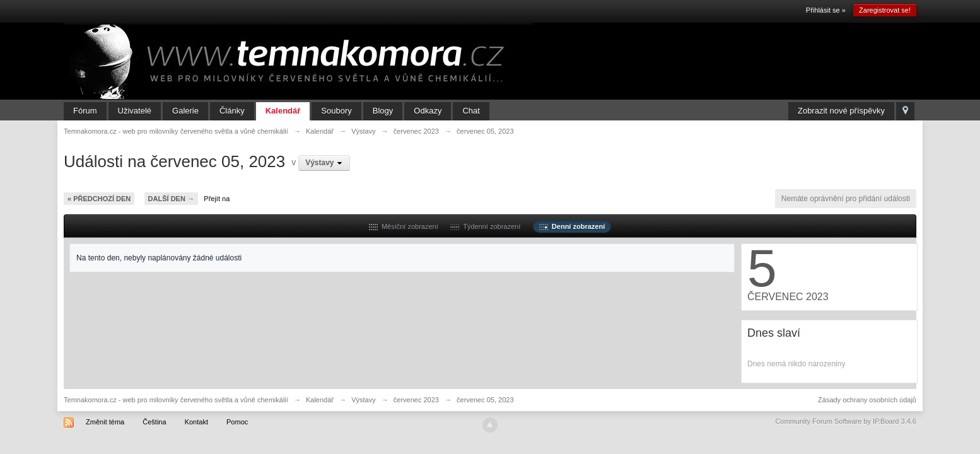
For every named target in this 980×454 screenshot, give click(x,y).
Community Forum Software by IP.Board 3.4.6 (846, 421)
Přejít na (217, 199)
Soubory (336, 111)
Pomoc (237, 422)
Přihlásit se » (826, 10)
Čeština (154, 422)
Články (232, 111)
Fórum (85, 111)
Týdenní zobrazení (485, 226)
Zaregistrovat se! (885, 10)
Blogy (383, 111)
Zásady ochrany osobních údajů (867, 400)
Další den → (171, 199)
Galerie (185, 111)
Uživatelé (135, 111)
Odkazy (428, 111)
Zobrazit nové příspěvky (841, 111)
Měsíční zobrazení (404, 226)
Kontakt (196, 422)
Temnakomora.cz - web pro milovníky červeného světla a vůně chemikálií (176, 400)
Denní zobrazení (572, 226)
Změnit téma (105, 422)
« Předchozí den (99, 199)
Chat (471, 111)
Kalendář (283, 111)
